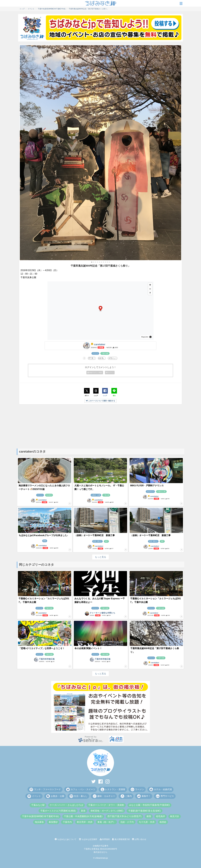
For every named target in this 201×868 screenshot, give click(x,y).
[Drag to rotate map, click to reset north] (150, 293)
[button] (92, 262)
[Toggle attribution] (150, 337)
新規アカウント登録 (95, 373)
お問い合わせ (139, 839)
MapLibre (145, 337)
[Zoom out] (150, 289)
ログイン (110, 373)
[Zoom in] (150, 285)
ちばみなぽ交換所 (88, 839)
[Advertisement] (100, 426)
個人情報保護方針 (121, 839)
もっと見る (100, 557)
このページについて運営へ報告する (100, 401)
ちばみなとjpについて (66, 839)
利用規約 (105, 839)
